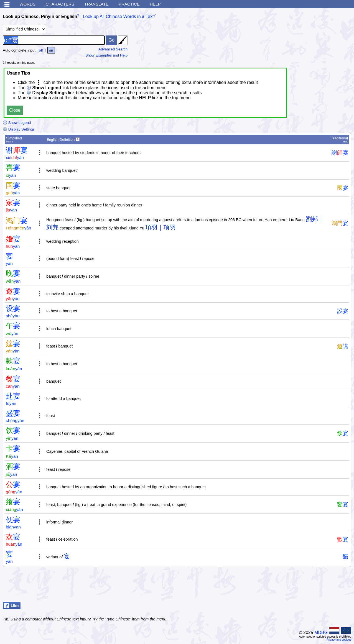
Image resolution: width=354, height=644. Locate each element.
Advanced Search (113, 49)
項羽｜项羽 (161, 227)
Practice (129, 4)
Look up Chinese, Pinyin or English (40, 16)
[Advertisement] (307, 586)
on (51, 50)
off (41, 50)
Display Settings (19, 129)
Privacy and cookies (339, 640)
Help (155, 4)
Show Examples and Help (107, 55)
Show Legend (17, 123)
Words (27, 4)
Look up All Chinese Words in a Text (118, 16)
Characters (60, 4)
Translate (96, 4)
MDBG (321, 632)
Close (15, 110)
